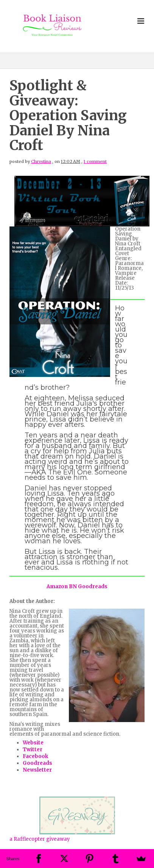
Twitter (33, 749)
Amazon (57, 587)
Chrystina (41, 161)
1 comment (95, 161)
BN (73, 587)
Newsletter (37, 770)
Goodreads (93, 587)
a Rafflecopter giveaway (40, 839)
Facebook (35, 756)
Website (33, 743)
